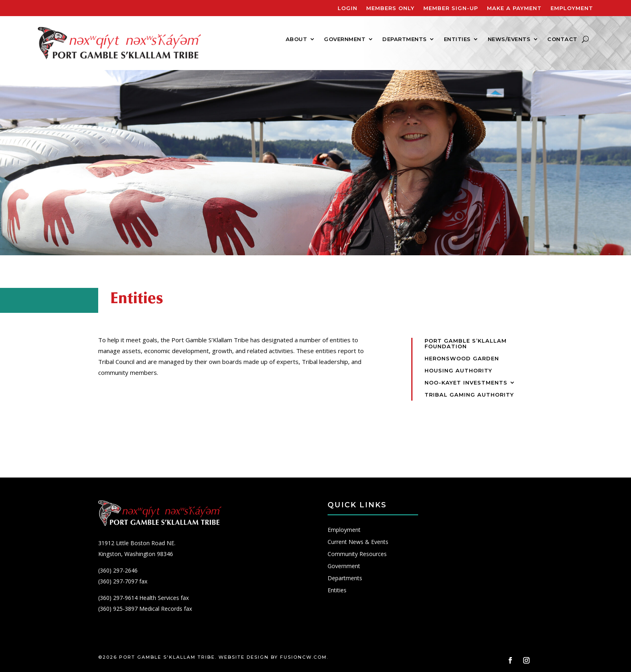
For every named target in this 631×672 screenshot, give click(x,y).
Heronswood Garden (462, 359)
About (297, 39)
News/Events (509, 39)
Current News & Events (358, 542)
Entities (457, 39)
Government (345, 39)
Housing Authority (458, 371)
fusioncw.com (303, 657)
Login (347, 8)
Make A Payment (514, 8)
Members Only (390, 8)
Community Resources (357, 554)
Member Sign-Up (451, 8)
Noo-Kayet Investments (466, 383)
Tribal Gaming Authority (469, 395)
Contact (562, 39)
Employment (572, 8)
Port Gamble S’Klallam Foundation (466, 344)
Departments (405, 39)
